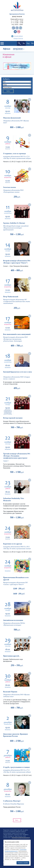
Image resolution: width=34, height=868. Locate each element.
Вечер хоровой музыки (13, 418)
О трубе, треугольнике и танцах (16, 767)
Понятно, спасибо (23, 863)
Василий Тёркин (10, 692)
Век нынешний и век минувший (17, 334)
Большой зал (8, 113)
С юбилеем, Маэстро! (12, 801)
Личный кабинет (18, 36)
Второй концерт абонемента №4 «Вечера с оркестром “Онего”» (17, 262)
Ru (24, 43)
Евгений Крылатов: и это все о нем (17, 372)
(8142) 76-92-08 (17, 17)
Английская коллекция (13, 620)
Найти (8, 91)
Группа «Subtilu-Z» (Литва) (14, 223)
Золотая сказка (10, 187)
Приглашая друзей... (12, 656)
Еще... (17, 820)
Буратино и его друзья (13, 544)
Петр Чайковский (11, 297)
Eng (28, 43)
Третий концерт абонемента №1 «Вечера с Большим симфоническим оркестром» (17, 456)
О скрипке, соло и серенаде (15, 154)
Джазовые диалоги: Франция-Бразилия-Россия (16, 735)
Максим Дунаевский (12, 118)
